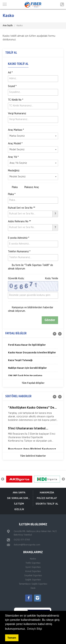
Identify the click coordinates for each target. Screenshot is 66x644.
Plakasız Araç (30, 187)
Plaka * (12, 194)
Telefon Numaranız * (19, 252)
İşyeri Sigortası (33, 567)
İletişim (19, 504)
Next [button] (63, 479)
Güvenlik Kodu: (33, 279)
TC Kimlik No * (15, 100)
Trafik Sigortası (33, 563)
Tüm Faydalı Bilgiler (33, 383)
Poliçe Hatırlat (47, 498)
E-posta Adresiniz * (18, 238)
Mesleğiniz (14, 171)
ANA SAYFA (19, 493)
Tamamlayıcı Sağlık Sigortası (33, 584)
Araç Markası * (16, 130)
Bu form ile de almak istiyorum (30, 267)
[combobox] (33, 136)
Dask (33, 588)
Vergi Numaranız (17, 114)
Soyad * (12, 86)
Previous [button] (3, 479)
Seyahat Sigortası (33, 576)
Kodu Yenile (52, 279)
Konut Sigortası (33, 571)
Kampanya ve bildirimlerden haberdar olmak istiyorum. (31, 309)
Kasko (33, 559)
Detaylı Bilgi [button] (34, 629)
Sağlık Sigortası (33, 580)
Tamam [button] (12, 638)
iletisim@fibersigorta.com (27, 545)
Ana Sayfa (8, 26)
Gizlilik (19, 509)
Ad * (10, 73)
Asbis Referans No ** (19, 222)
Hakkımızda (47, 493)
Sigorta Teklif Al (47, 504)
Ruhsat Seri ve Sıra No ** (21, 208)
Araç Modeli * (15, 144)
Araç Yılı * (13, 157)
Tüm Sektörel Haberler (33, 456)
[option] (33, 346)
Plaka (13, 187)
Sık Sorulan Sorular (20, 498)
